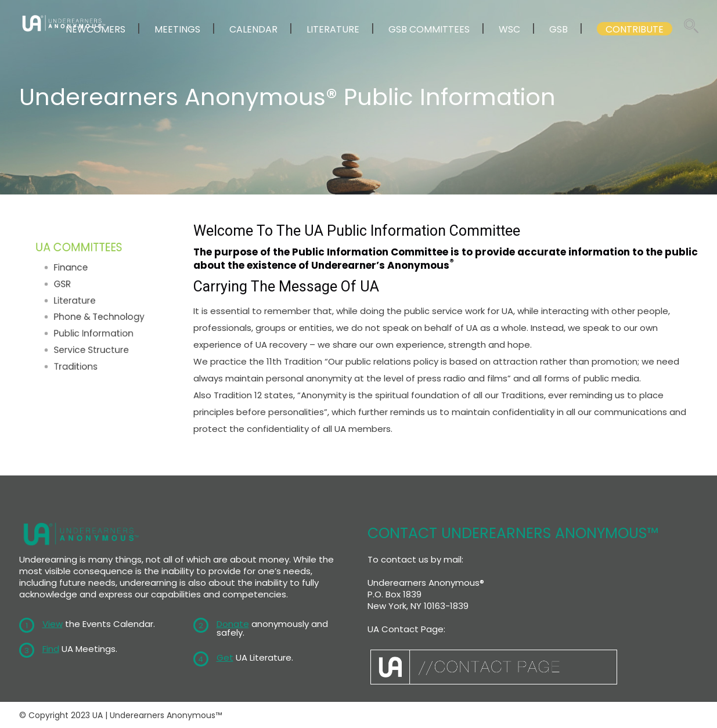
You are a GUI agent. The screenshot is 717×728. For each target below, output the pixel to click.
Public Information (94, 328)
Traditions (80, 354)
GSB (559, 29)
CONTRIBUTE (635, 29)
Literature (79, 302)
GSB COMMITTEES (429, 29)
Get (225, 657)
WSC (509, 29)
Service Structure (92, 341)
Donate (233, 624)
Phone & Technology (98, 315)
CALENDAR (253, 29)
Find (51, 649)
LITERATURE (333, 29)
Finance (76, 275)
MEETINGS (177, 29)
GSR (69, 288)
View (53, 624)
